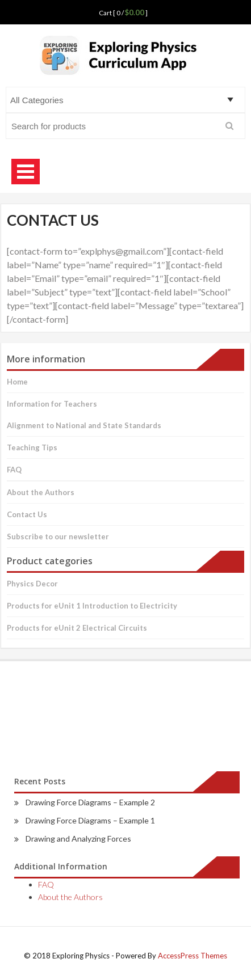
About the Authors (41, 492)
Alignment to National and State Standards (84, 425)
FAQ (14, 470)
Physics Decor (32, 584)
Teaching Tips (32, 447)
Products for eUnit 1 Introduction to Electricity (92, 606)
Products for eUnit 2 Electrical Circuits (77, 628)
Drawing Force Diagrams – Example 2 (90, 802)
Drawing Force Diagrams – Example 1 (90, 820)
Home (17, 382)
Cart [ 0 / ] (123, 13)
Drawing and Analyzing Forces (78, 839)
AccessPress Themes (193, 956)
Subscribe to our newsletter (58, 537)
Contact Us (27, 514)
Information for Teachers (52, 404)
